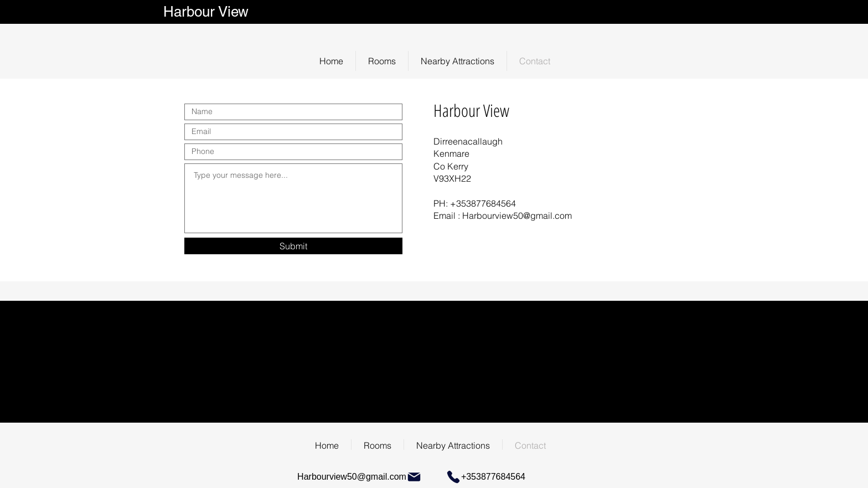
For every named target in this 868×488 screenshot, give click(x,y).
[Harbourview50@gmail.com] (360, 477)
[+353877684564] (484, 477)
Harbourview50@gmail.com (517, 215)
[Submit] (293, 246)
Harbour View (208, 12)
